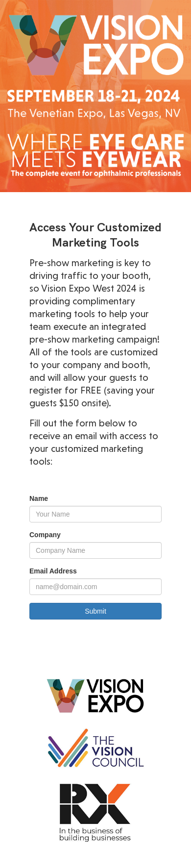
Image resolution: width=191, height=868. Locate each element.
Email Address (53, 571)
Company (45, 535)
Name (39, 498)
